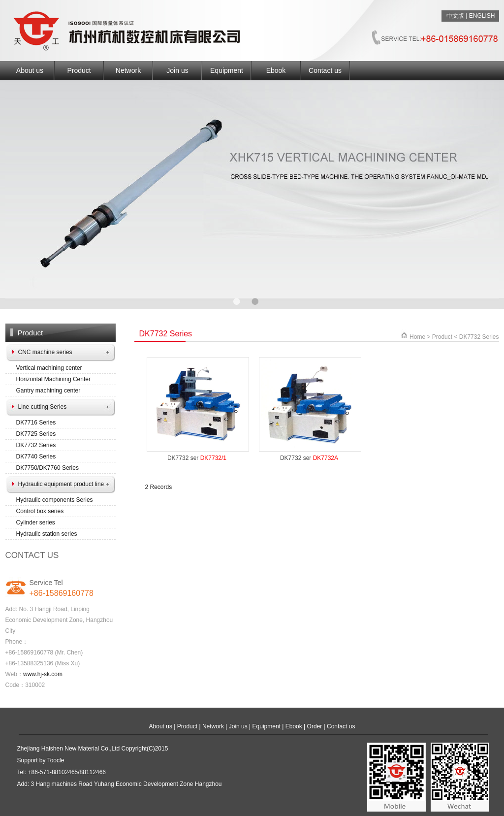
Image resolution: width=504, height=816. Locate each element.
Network (128, 70)
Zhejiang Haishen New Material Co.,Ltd (69, 749)
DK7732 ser (197, 458)
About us (30, 70)
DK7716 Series (36, 423)
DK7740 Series (36, 457)
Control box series (40, 511)
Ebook (276, 70)
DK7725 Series (36, 434)
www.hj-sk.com (43, 674)
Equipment (227, 70)
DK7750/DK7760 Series (47, 468)
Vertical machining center (49, 368)
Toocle (56, 760)
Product (79, 70)
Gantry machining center (48, 391)
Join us (177, 70)
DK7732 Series (36, 445)
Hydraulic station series (47, 534)
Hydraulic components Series (55, 500)
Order (315, 726)
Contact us (325, 70)
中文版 (455, 16)
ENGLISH (482, 16)
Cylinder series (36, 522)
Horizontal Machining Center (53, 379)
